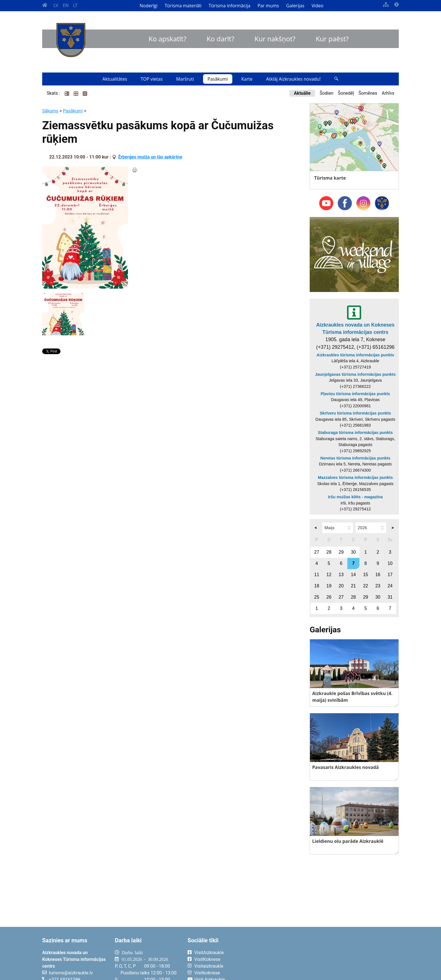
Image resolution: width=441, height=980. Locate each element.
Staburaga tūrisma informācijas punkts (355, 433)
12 (329, 575)
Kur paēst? (332, 39)
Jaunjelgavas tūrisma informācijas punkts (355, 374)
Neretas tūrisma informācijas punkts (355, 458)
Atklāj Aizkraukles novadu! (293, 79)
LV (56, 5)
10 (390, 563)
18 (317, 586)
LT (75, 5)
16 (378, 575)
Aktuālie (302, 93)
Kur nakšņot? (275, 39)
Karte (247, 79)
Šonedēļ (346, 93)
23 (378, 586)
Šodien (326, 93)
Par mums (268, 6)
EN (66, 5)
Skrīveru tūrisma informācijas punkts (355, 413)
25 (317, 597)
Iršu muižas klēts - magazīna (355, 497)
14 (353, 575)
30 (353, 552)
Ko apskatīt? (167, 39)
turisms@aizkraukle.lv (71, 973)
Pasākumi (218, 79)
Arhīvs (388, 93)
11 (317, 575)
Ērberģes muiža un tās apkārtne (150, 157)
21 (353, 586)
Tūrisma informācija (229, 6)
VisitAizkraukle (209, 953)
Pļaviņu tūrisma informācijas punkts (355, 394)
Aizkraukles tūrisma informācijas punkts (355, 355)
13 (341, 575)
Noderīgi (148, 6)
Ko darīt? (220, 39)
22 (366, 586)
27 (317, 552)
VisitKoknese (207, 959)
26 (329, 597)
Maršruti (185, 79)
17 (390, 575)
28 (329, 552)
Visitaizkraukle (209, 966)
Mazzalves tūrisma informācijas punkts (355, 477)
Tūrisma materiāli (183, 6)
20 (341, 586)
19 (329, 586)
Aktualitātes (115, 79)
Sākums (50, 111)
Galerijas (295, 6)
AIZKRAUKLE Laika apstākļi (329, 957)
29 (341, 552)
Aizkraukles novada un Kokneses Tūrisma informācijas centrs (355, 329)
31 (390, 597)
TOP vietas (152, 79)
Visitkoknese (207, 973)
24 (390, 586)
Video (318, 6)
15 (366, 575)
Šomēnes (368, 93)
